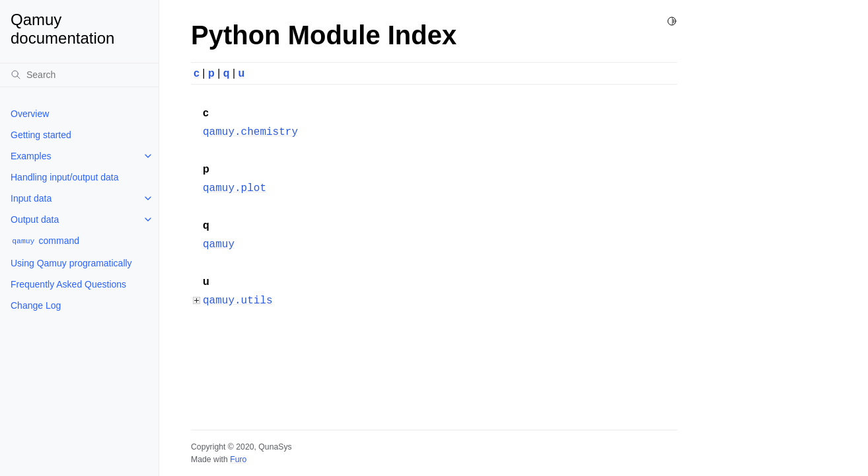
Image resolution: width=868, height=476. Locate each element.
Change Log (36, 305)
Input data (31, 198)
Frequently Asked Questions (68, 284)
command (45, 241)
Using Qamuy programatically (71, 263)
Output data (35, 219)
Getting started (41, 135)
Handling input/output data (64, 177)
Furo (238, 459)
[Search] (79, 75)
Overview (30, 114)
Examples (31, 156)
